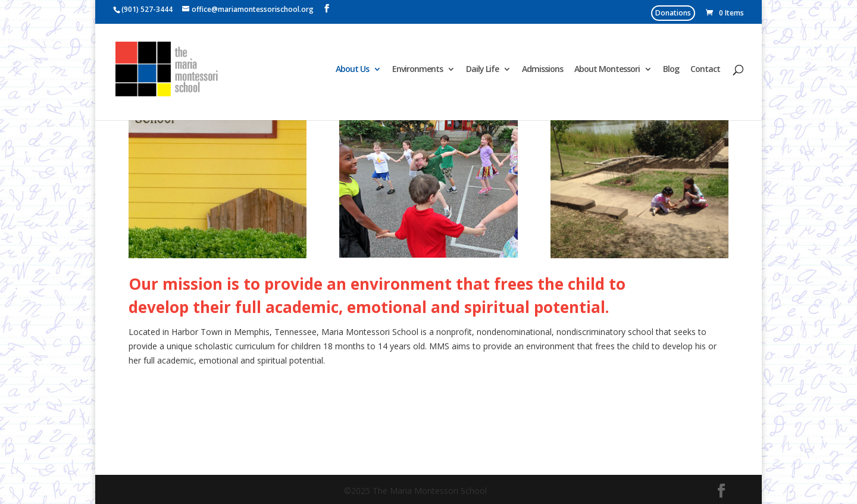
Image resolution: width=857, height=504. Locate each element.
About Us (352, 70)
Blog (671, 70)
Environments (417, 70)
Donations (673, 13)
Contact (705, 70)
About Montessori (607, 70)
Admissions (542, 70)
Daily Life (482, 70)
